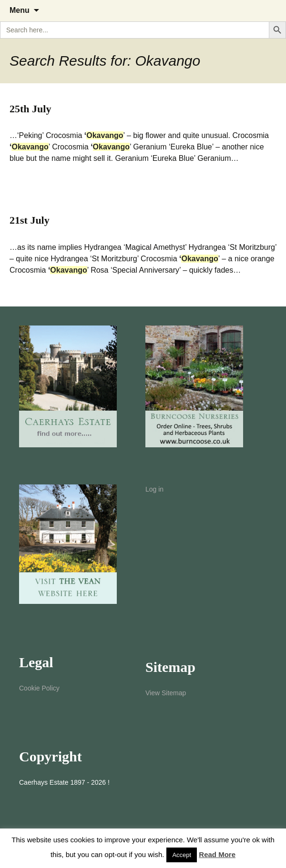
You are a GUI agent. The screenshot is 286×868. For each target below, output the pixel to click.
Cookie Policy (39, 688)
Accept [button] (182, 855)
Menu (20, 10)
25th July (30, 109)
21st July (30, 220)
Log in (154, 489)
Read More (217, 854)
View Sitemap (166, 693)
